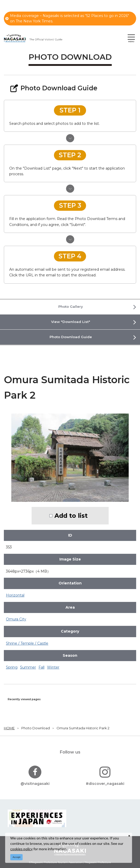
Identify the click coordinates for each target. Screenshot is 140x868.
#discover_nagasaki (105, 776)
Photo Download (36, 728)
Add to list (71, 516)
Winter (53, 667)
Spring (12, 667)
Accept (17, 857)
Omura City (16, 619)
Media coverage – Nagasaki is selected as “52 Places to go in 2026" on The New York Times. (67, 18)
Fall (41, 667)
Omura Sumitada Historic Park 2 (83, 728)
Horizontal (15, 595)
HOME (9, 728)
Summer (28, 667)
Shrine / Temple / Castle (27, 643)
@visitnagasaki (35, 776)
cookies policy (21, 849)
